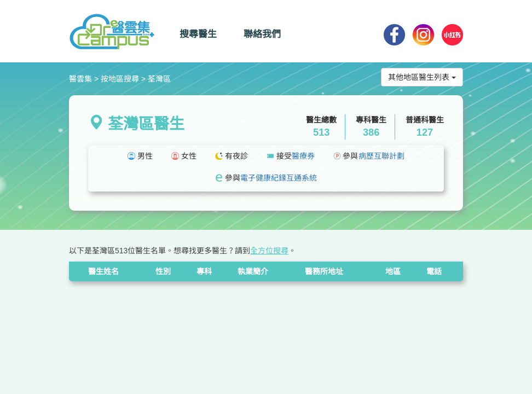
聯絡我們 (262, 34)
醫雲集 (80, 79)
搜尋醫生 (198, 34)
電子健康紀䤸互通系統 (279, 178)
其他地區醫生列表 (422, 77)
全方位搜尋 (269, 251)
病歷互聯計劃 (381, 156)
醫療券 (303, 156)
